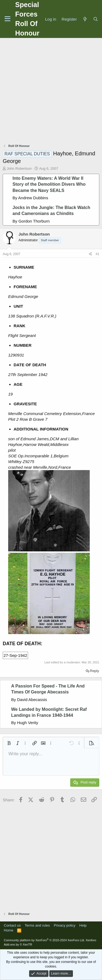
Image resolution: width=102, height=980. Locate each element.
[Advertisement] (51, 91)
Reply (95, 671)
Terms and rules (37, 925)
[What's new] (85, 19)
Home (9, 930)
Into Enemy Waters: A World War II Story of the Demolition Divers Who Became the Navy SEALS (49, 184)
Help (83, 925)
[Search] (96, 19)
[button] (9, 743)
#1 (98, 254)
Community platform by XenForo (44, 940)
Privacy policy (65, 925)
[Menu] (7, 19)
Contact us (12, 925)
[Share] (90, 254)
